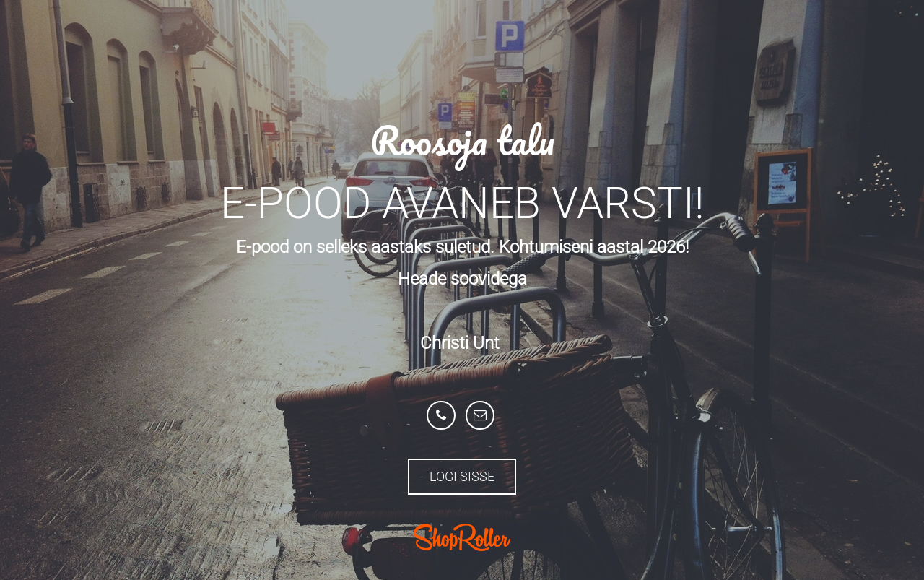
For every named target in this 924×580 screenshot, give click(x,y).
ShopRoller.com (462, 537)
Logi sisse (462, 476)
